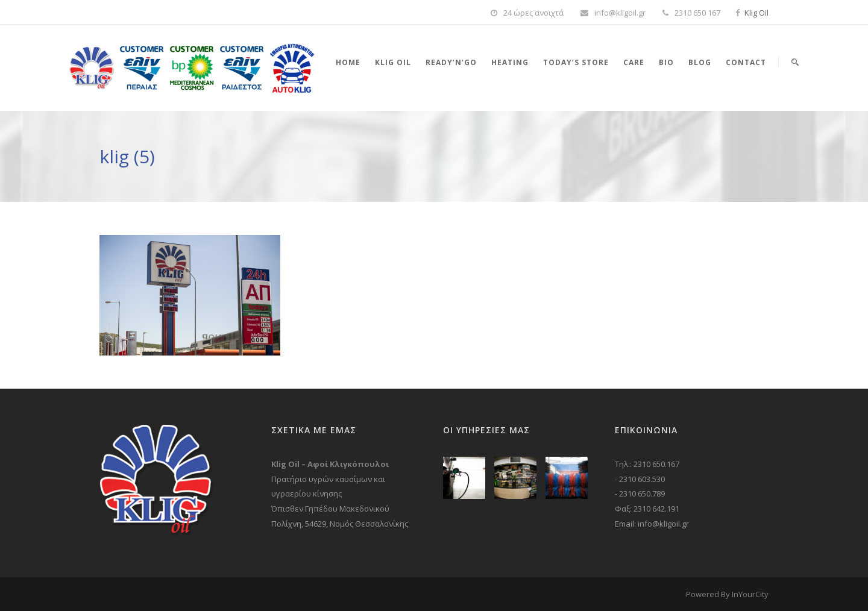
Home (348, 62)
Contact (746, 62)
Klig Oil (756, 13)
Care (634, 62)
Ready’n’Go (451, 62)
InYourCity (750, 594)
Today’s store (576, 62)
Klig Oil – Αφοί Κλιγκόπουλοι (330, 464)
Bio (666, 62)
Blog (700, 62)
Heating (510, 62)
